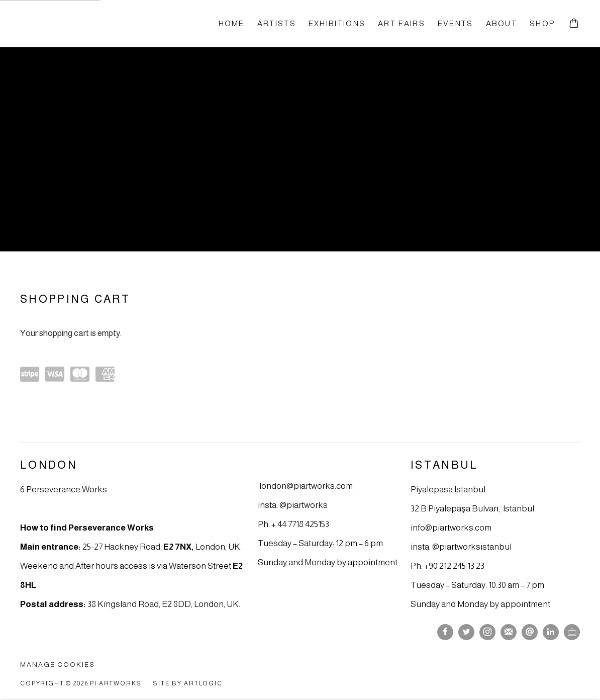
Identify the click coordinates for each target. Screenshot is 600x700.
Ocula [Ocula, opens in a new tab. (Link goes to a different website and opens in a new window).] (572, 632)
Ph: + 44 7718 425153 (293, 524)
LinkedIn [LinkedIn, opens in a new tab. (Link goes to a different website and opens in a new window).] (551, 632)
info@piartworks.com (451, 528)
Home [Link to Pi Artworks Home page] (232, 23)
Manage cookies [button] (58, 665)
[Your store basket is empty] (574, 24)
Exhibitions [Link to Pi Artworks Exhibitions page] (337, 23)
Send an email (530, 632)
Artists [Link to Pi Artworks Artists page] (277, 23)
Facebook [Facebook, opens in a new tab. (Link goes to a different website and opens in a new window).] (445, 632)
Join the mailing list (509, 632)
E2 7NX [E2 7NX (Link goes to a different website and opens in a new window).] (177, 547)
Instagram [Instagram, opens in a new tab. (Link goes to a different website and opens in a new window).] (487, 632)
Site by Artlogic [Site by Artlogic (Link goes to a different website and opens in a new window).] (188, 683)
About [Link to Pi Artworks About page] (502, 23)
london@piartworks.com (306, 486)
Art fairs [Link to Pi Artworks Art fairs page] (402, 23)
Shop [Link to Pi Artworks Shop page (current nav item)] (542, 23)
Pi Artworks (75, 23)
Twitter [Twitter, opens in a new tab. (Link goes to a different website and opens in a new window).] (466, 632)
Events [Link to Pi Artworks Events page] (456, 23)
